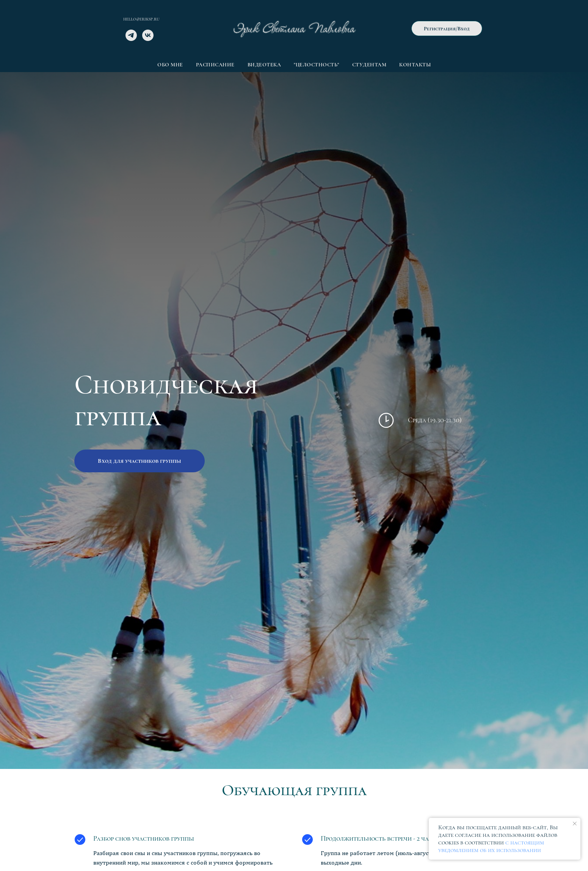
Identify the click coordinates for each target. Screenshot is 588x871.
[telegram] (131, 39)
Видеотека (264, 65)
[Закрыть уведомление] (575, 824)
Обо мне (170, 65)
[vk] (148, 39)
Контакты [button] (415, 65)
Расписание (215, 65)
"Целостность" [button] (317, 65)
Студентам (369, 65)
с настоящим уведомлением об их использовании (491, 846)
